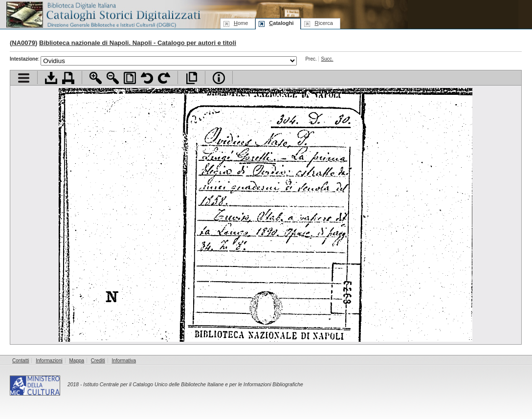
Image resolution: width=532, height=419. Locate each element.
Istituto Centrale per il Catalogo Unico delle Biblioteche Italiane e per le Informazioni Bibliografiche (193, 385)
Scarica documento (51, 78)
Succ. (327, 59)
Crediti (98, 361)
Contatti (21, 361)
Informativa (124, 361)
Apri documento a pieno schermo (191, 78)
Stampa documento (68, 78)
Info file (219, 78)
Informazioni (49, 361)
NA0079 (23, 43)
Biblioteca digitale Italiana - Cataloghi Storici (103, 14)
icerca (323, 23)
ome (241, 23)
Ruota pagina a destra (164, 78)
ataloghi (281, 23)
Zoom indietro (113, 78)
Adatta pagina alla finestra (130, 78)
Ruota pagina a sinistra (147, 78)
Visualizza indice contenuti (24, 78)
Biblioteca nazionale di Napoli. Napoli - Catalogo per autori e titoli (138, 43)
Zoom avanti (96, 78)
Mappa (77, 361)
